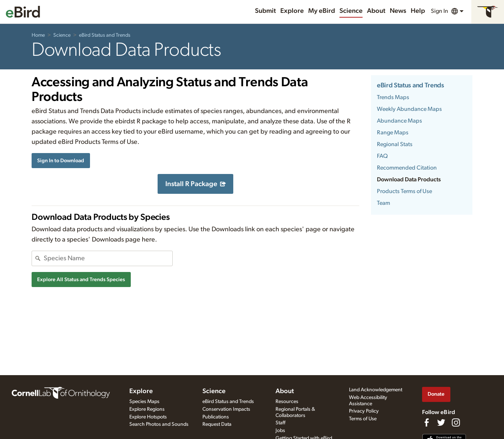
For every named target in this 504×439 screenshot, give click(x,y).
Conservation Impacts (226, 409)
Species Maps (144, 402)
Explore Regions (147, 409)
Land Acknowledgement (376, 390)
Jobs (280, 431)
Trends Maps (393, 97)
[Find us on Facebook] (426, 422)
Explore (292, 11)
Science (351, 11)
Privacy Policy (364, 411)
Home (38, 35)
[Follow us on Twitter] (441, 422)
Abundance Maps (399, 121)
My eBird (322, 11)
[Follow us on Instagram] (456, 422)
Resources (287, 402)
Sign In (440, 11)
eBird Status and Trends (105, 35)
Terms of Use (363, 419)
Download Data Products (409, 179)
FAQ (382, 156)
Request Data (217, 424)
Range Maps (393, 133)
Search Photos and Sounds (159, 424)
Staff (280, 423)
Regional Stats (395, 144)
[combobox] (108, 258)
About (376, 11)
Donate (436, 394)
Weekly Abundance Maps (409, 109)
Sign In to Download (61, 161)
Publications (216, 417)
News (398, 11)
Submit (265, 11)
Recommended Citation (407, 168)
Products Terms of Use (404, 191)
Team (384, 203)
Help (418, 11)
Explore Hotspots (148, 417)
